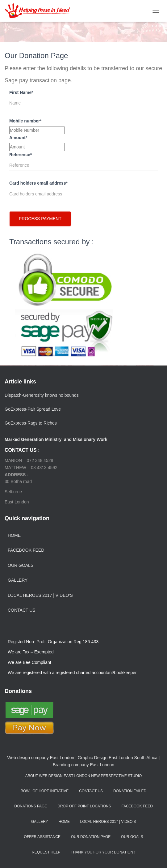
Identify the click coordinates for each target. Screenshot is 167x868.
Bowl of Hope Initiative (45, 791)
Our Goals (21, 565)
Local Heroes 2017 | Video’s (40, 595)
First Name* (21, 92)
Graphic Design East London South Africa (118, 758)
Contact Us (22, 610)
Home (14, 535)
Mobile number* (25, 121)
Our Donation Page (91, 837)
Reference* (21, 155)
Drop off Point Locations (84, 806)
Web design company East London (41, 758)
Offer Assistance (42, 837)
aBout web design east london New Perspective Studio (84, 776)
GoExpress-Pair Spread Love (33, 409)
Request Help (46, 852)
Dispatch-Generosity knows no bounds (42, 395)
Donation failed (130, 791)
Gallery (18, 580)
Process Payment (40, 219)
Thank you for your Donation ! (103, 852)
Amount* (18, 138)
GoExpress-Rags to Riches (31, 423)
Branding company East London (83, 765)
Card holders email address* (38, 183)
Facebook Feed (26, 550)
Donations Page (31, 806)
